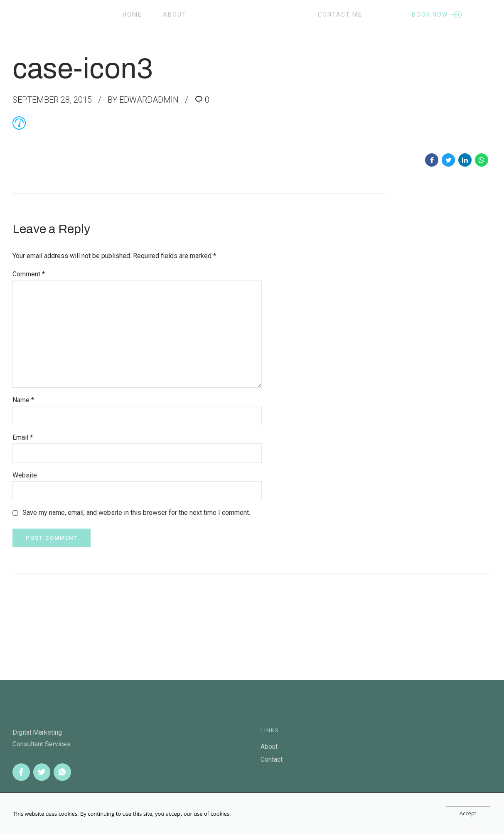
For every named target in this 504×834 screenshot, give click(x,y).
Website (25, 475)
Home (132, 15)
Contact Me (340, 15)
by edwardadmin (143, 100)
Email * (23, 437)
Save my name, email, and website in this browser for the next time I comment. (136, 513)
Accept (468, 813)
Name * (23, 400)
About (175, 15)
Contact (272, 759)
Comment (29, 274)
